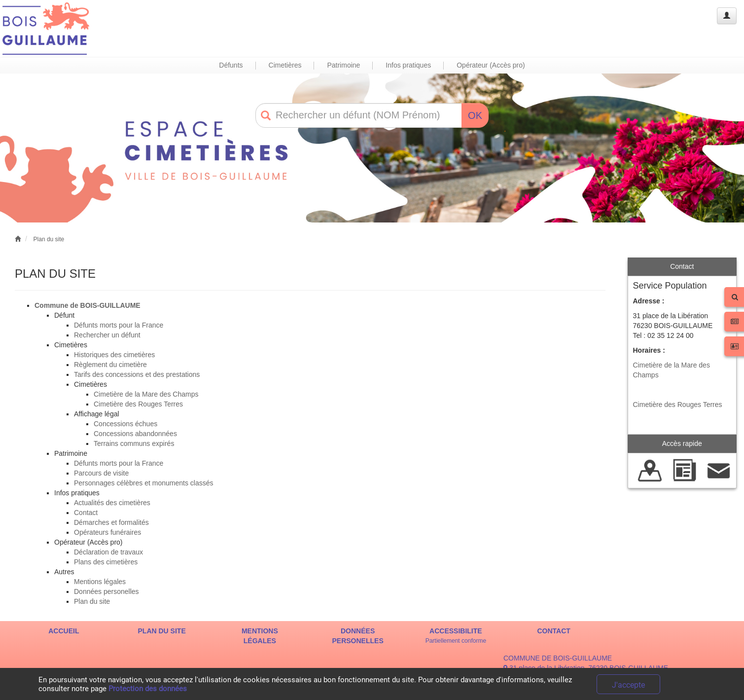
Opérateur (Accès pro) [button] (491, 65)
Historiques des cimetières (114, 355)
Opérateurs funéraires (107, 532)
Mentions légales (100, 582)
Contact (86, 513)
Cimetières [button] (285, 65)
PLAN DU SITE (162, 631)
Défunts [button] (231, 65)
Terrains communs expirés (134, 443)
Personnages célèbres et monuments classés (143, 483)
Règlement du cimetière (110, 365)
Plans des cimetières (106, 562)
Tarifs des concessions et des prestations (137, 374)
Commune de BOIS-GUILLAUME (88, 305)
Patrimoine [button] (343, 65)
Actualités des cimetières (112, 503)
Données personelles (106, 591)
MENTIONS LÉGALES (260, 636)
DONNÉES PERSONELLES (358, 636)
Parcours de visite (101, 473)
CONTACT (553, 631)
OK (475, 115)
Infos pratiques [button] (408, 65)
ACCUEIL (64, 631)
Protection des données (148, 689)
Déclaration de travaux (108, 552)
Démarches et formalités (111, 522)
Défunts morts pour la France (119, 325)
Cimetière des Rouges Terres (138, 404)
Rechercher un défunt (107, 335)
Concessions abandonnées (135, 434)
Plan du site (49, 239)
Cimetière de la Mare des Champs (146, 394)
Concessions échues (125, 424)
